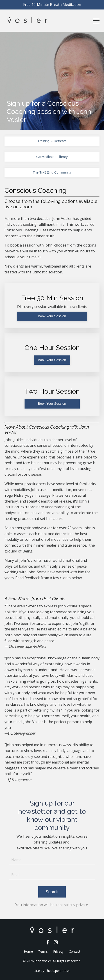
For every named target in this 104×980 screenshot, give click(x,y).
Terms (43, 951)
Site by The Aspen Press (52, 971)
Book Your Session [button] (52, 316)
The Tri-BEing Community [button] (52, 172)
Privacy (58, 951)
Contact (75, 951)
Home (28, 951)
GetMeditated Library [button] (52, 157)
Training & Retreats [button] (52, 141)
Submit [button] (52, 892)
